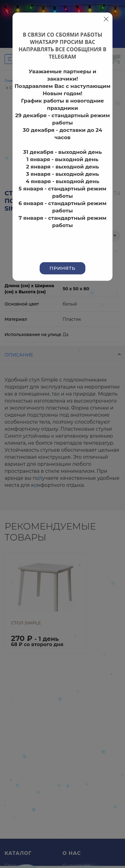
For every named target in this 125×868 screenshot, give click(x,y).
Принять (63, 268)
